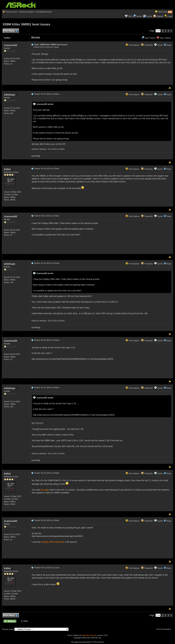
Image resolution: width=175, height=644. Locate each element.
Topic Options (164, 38)
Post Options (132, 45)
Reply (169, 45)
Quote (160, 45)
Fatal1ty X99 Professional (53, 542)
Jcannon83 (11, 45)
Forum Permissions (165, 629)
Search (139, 16)
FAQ (130, 16)
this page (45, 490)
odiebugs (10, 95)
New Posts (163, 12)
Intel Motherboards (44, 12)
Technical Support (26, 12)
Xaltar (8, 169)
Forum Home (11, 12)
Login (170, 16)
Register (160, 16)
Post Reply (10, 31)
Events (148, 16)
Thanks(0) (147, 45)
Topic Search (149, 38)
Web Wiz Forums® (90, 635)
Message (36, 37)
